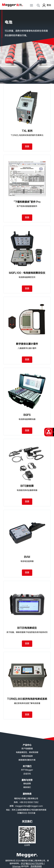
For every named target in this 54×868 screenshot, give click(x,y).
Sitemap (17, 866)
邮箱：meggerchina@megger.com (26, 806)
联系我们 (27, 787)
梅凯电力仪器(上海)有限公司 (26, 799)
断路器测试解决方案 (27, 760)
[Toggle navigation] (31, 6)
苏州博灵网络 (36, 866)
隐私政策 (27, 784)
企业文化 (27, 774)
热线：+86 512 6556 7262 (26, 802)
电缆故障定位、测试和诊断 (27, 752)
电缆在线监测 (27, 756)
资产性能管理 (27, 749)
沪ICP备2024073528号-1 (33, 864)
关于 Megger (27, 770)
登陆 (46, 5)
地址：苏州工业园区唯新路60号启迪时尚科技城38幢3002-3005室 (26, 812)
